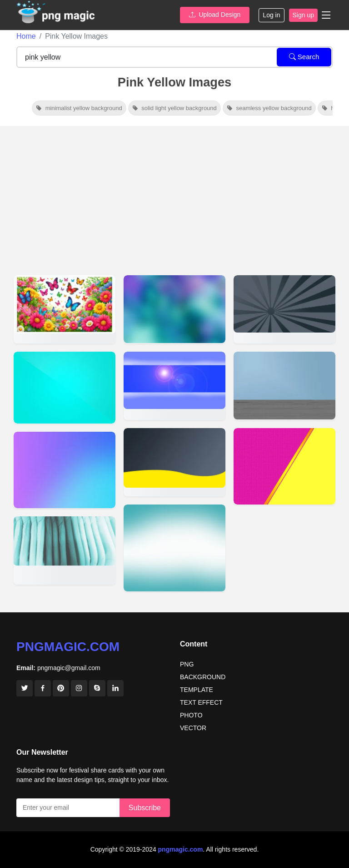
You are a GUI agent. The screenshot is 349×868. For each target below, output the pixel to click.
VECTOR (193, 728)
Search (304, 57)
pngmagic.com (68, 647)
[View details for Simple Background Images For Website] (65, 470)
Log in (271, 15)
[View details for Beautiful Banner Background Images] (174, 309)
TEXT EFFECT (201, 702)
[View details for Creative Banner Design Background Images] (284, 309)
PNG (187, 664)
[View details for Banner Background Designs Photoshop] (284, 386)
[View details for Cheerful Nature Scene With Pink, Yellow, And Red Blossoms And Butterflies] (65, 309)
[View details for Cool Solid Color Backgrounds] (65, 388)
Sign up (303, 15)
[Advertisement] (174, 194)
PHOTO (191, 715)
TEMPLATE (197, 690)
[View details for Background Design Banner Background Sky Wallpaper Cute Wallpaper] (65, 550)
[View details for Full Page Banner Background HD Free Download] (174, 462)
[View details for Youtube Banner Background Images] (174, 386)
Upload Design (215, 15)
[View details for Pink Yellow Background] (284, 466)
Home (26, 36)
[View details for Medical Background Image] (174, 548)
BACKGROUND (203, 677)
